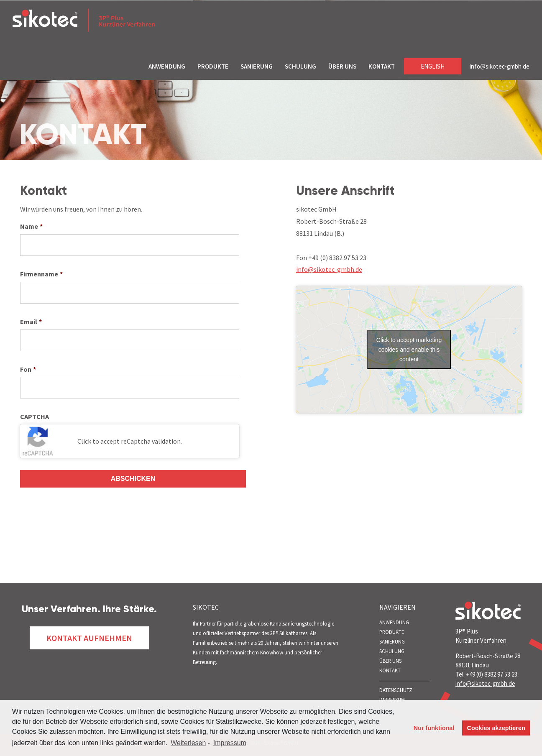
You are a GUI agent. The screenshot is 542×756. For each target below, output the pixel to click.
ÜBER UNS (342, 66)
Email (31, 322)
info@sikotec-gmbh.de (500, 66)
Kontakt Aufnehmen (89, 638)
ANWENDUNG (167, 66)
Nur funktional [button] (434, 728)
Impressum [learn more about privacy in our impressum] (230, 743)
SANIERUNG (257, 66)
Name (31, 226)
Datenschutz (396, 690)
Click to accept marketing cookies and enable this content (409, 350)
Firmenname (41, 274)
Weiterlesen (188, 743)
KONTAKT (382, 66)
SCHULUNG (300, 66)
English (433, 66)
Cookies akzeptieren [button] (496, 728)
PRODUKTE (213, 66)
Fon (28, 369)
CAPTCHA (35, 416)
